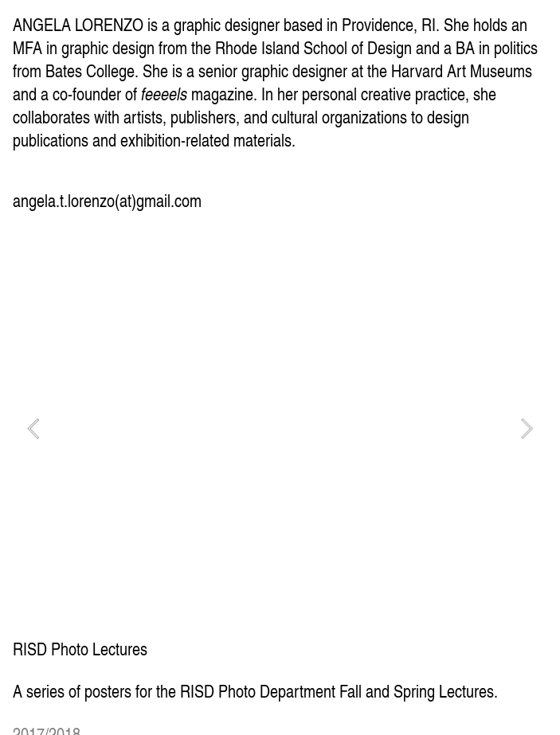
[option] (280, 428)
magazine (197, 94)
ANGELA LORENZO (78, 24)
